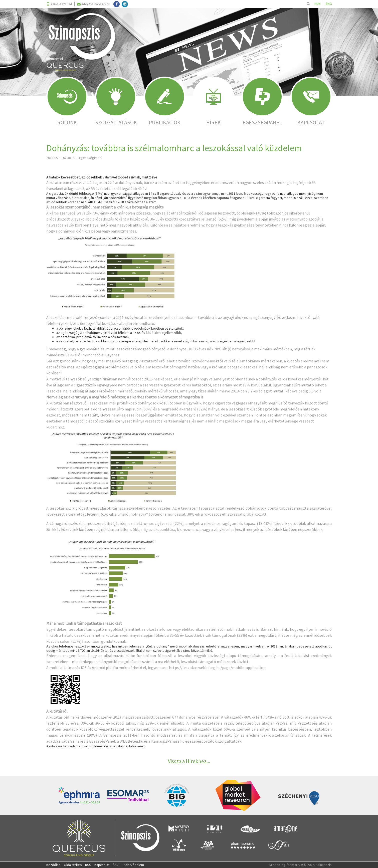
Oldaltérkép (73, 865)
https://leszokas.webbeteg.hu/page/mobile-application (217, 668)
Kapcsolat (102, 865)
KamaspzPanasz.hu (168, 741)
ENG (329, 4)
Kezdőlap (53, 865)
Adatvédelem (134, 865)
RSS (88, 865)
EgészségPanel (102, 741)
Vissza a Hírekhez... (189, 761)
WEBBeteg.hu (131, 741)
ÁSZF (117, 865)
